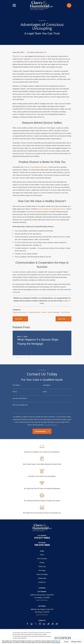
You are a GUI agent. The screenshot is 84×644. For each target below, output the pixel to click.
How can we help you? (20, 405)
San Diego (42, 570)
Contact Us (42, 582)
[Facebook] (27, 624)
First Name (16, 385)
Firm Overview (42, 559)
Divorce (44, 312)
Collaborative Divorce (20, 312)
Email (45, 392)
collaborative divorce (59, 209)
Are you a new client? (20, 398)
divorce (22, 56)
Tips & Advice (65, 312)
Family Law (42, 566)
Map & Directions (42, 600)
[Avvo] (48, 624)
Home (42, 555)
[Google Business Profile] (32, 624)
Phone (15, 392)
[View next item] (30, 357)
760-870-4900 (42, 545)
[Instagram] (40, 624)
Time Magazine (35, 59)
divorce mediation (43, 209)
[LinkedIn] (44, 624)
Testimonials (42, 578)
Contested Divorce (34, 312)
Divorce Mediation (54, 312)
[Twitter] (36, 624)
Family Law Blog (42, 574)
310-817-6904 (42, 538)
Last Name (47, 385)
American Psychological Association (36, 167)
